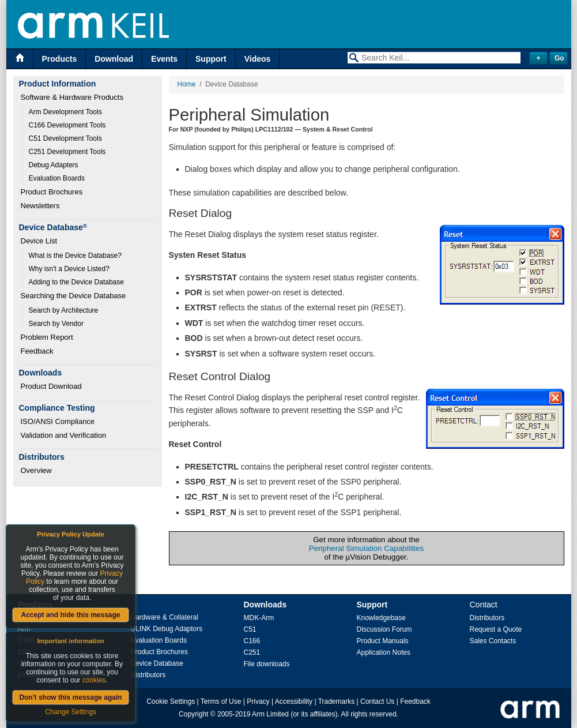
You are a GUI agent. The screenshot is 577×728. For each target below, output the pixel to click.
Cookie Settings (171, 701)
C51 (250, 629)
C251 (252, 652)
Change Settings (71, 712)
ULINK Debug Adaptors (167, 629)
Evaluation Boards (57, 178)
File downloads (267, 664)
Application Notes (384, 652)
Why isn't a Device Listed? (69, 269)
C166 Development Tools (67, 125)
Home (187, 84)
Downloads (265, 605)
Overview (36, 470)
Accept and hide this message (70, 615)
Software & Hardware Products (72, 97)
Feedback (37, 351)
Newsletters (40, 206)
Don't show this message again (70, 697)
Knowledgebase (381, 618)
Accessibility (294, 701)
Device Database (157, 663)
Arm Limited (270, 714)
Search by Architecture (64, 310)
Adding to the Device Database (76, 282)
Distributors (148, 675)
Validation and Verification (64, 435)
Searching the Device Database (73, 296)
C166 (252, 641)
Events (164, 59)
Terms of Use (221, 701)
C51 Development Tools (65, 138)
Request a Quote (496, 629)
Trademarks (337, 701)
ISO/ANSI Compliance (58, 421)
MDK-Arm (259, 618)
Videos (258, 59)
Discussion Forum (384, 629)
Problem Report (47, 337)
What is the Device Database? (75, 256)
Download (114, 59)
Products (60, 59)
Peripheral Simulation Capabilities (366, 548)
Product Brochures (52, 192)
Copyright (193, 714)
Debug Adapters (54, 165)
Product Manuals (383, 641)
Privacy (258, 701)
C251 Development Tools (67, 152)
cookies (94, 680)
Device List (39, 241)
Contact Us (377, 701)
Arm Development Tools (65, 112)
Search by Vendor (56, 324)
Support (211, 59)
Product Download (51, 386)
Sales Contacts (493, 641)
